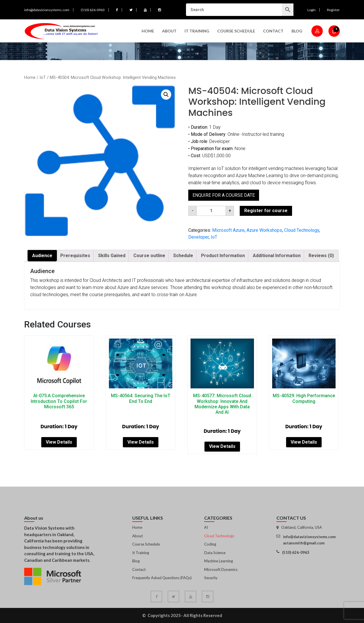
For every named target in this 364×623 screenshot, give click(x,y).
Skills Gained (112, 256)
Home (148, 31)
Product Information (223, 256)
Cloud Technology (302, 230)
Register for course (266, 211)
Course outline (149, 256)
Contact (273, 31)
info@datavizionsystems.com (47, 10)
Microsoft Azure (228, 230)
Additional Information (277, 256)
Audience (42, 256)
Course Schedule (236, 31)
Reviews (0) (321, 256)
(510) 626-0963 (93, 10)
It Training (141, 553)
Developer (198, 237)
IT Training (197, 31)
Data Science (215, 553)
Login (312, 10)
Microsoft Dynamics (221, 569)
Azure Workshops (264, 230)
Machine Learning (219, 561)
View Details (59, 442)
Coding (210, 544)
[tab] (42, 256)
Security (211, 578)
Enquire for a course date (224, 195)
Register (333, 10)
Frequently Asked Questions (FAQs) (162, 578)
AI (206, 527)
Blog (297, 31)
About (169, 31)
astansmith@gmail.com (304, 543)
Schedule (183, 256)
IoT (43, 77)
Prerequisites (75, 256)
